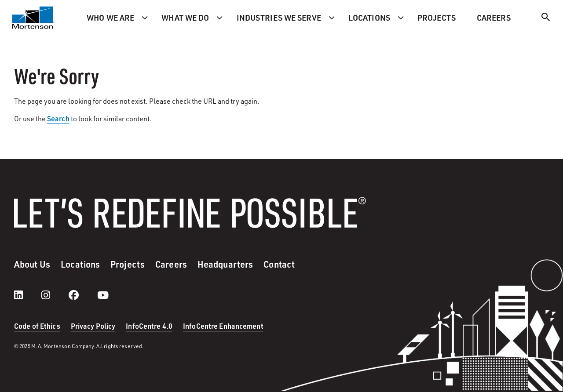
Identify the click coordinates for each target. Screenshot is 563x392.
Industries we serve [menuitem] (279, 18)
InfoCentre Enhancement (223, 326)
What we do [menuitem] (185, 18)
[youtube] (103, 295)
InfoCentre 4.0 (149, 326)
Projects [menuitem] (437, 18)
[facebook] (82, 295)
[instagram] (55, 295)
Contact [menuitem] (279, 264)
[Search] (546, 18)
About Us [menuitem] (32, 264)
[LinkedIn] (27, 295)
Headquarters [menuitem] (225, 264)
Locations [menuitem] (369, 18)
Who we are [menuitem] (110, 18)
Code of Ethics (37, 326)
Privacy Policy (93, 326)
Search (58, 118)
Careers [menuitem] (494, 18)
